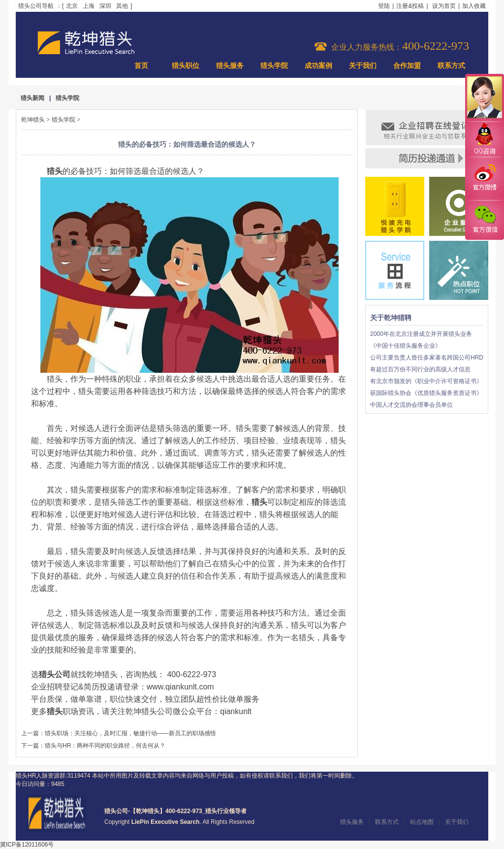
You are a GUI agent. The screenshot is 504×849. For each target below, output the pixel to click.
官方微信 (484, 220)
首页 (141, 66)
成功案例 (318, 66)
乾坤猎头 (33, 120)
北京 (72, 6)
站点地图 (422, 822)
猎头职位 (186, 66)
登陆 (384, 6)
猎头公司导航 (36, 6)
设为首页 (444, 6)
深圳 (105, 6)
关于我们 (363, 66)
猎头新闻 (32, 98)
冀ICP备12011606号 (27, 845)
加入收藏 (474, 6)
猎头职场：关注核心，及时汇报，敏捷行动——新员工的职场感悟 (130, 733)
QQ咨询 (484, 140)
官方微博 (484, 179)
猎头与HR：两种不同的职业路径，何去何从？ (105, 746)
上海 (89, 6)
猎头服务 (230, 66)
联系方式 (451, 66)
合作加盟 (407, 66)
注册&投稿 (410, 6)
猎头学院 (274, 66)
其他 (122, 6)
